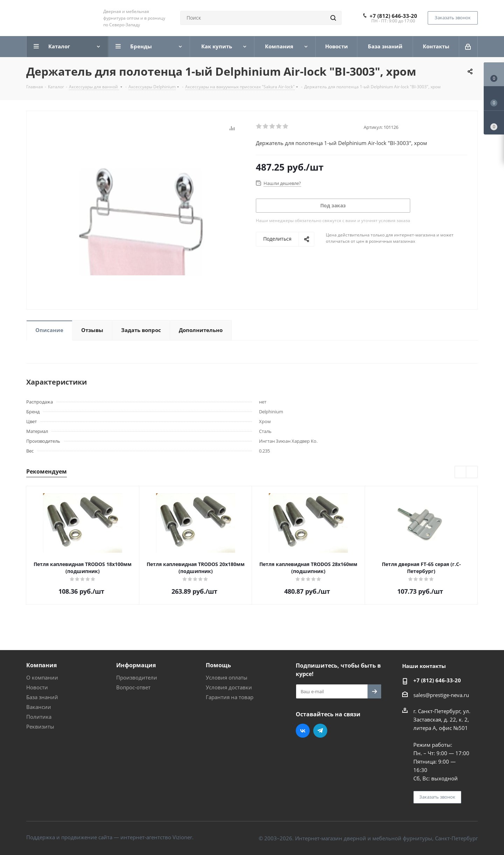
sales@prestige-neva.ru (441, 695)
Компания (41, 665)
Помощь (218, 665)
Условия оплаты (227, 677)
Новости (37, 687)
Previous (461, 472)
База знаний (42, 697)
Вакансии (39, 707)
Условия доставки (229, 687)
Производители (137, 677)
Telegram (320, 731)
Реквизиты (40, 726)
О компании (42, 677)
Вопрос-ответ (133, 687)
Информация (136, 665)
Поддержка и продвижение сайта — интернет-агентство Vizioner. (110, 837)
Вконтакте (303, 731)
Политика (39, 717)
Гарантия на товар (230, 697)
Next (472, 472)
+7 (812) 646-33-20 (393, 16)
